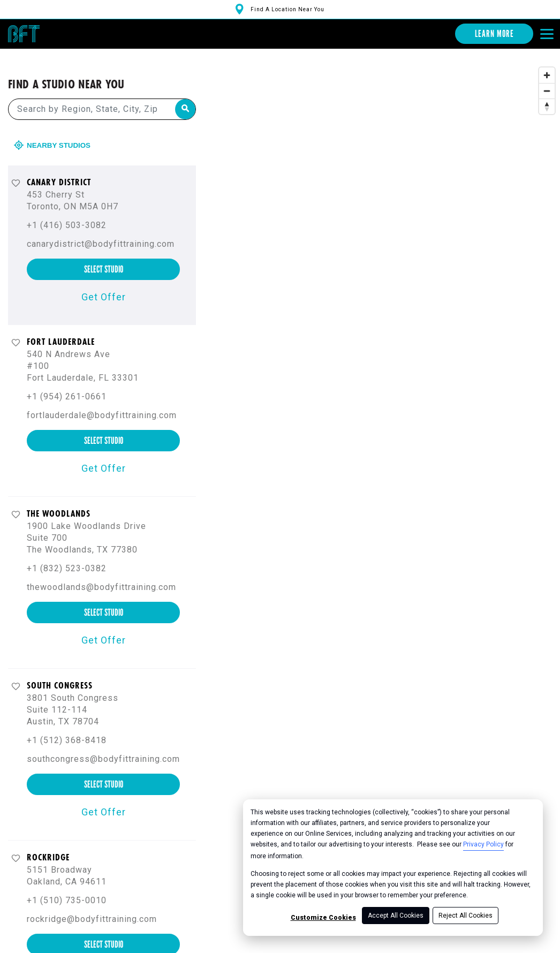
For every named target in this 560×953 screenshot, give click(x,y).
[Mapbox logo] (244, 947)
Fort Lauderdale (61, 328)
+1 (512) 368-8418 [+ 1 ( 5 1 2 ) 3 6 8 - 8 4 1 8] (67, 727)
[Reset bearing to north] (547, 93)
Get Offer (104, 283)
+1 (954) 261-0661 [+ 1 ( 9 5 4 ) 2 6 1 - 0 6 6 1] (67, 383)
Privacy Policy (483, 844)
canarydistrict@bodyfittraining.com (101, 230)
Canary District (59, 169)
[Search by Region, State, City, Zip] (102, 96)
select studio (104, 256)
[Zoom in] (547, 62)
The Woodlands (59, 500)
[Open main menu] (547, 34)
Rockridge (48, 844)
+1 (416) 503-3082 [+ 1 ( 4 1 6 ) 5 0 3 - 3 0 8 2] (67, 212)
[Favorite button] (16, 170)
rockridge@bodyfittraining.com (92, 906)
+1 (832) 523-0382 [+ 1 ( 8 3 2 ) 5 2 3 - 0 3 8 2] (67, 555)
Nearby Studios (53, 132)
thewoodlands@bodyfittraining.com (101, 574)
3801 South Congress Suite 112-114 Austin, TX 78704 (73, 696)
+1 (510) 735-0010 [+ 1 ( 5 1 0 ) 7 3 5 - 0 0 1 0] (67, 887)
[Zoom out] (547, 77)
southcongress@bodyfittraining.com (103, 746)
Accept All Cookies (396, 916)
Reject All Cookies (466, 916)
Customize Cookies (323, 918)
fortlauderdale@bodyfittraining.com (102, 402)
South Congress (60, 672)
